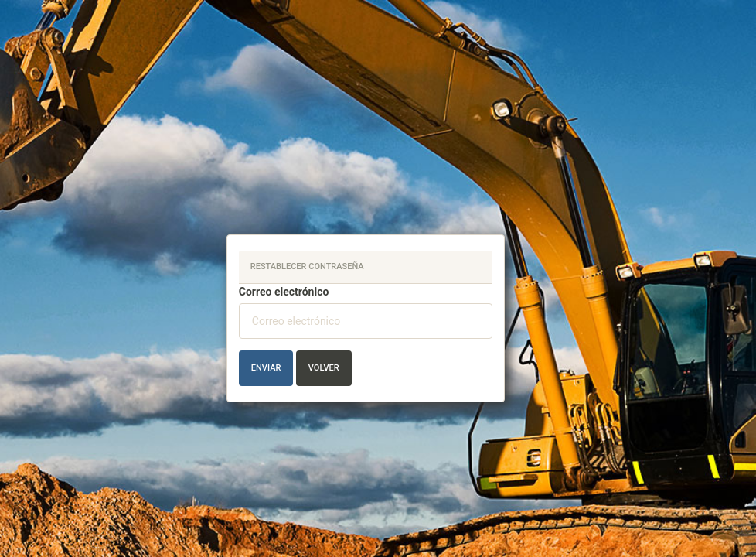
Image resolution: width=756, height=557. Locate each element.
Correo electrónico (284, 292)
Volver (324, 368)
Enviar (266, 368)
